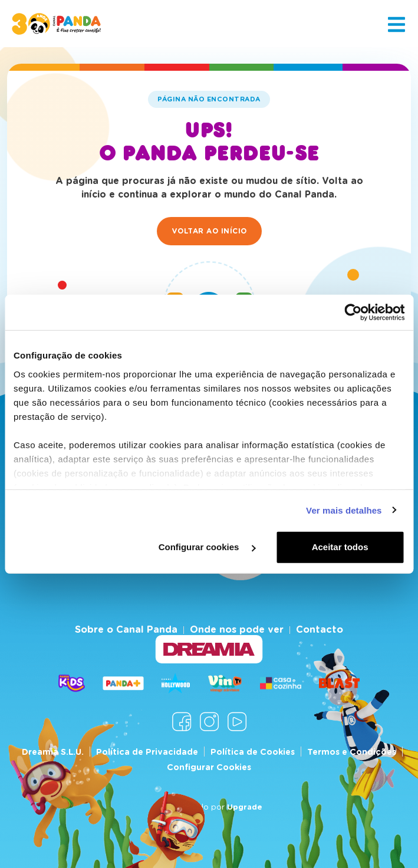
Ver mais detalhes (344, 510)
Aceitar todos (340, 547)
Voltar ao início (209, 231)
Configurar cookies (207, 547)
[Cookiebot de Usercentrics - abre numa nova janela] (353, 313)
